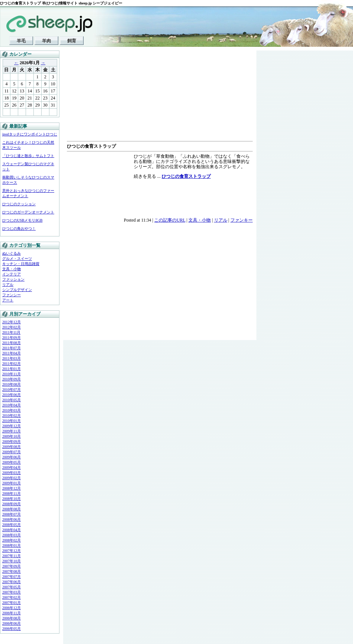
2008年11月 (12, 493)
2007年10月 (12, 561)
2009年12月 (12, 426)
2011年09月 (12, 338)
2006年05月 (12, 629)
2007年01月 (12, 603)
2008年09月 (12, 504)
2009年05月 (12, 462)
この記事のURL (170, 220)
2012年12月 (12, 322)
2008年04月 (12, 530)
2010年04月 (12, 405)
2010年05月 (12, 400)
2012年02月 (12, 327)
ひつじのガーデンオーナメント (28, 212)
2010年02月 (12, 416)
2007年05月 (12, 587)
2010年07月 (12, 390)
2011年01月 (12, 369)
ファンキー (242, 220)
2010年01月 (12, 421)
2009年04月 (12, 468)
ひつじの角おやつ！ (19, 228)
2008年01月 (12, 545)
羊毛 (21, 41)
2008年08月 (12, 509)
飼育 (72, 41)
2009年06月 (12, 457)
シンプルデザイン (17, 290)
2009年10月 (12, 436)
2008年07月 (12, 514)
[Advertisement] (105, 97)
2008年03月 (12, 535)
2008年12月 (12, 488)
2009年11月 (12, 431)
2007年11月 (12, 556)
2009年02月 (12, 478)
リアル (8, 285)
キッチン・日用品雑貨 (21, 264)
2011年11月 (11, 332)
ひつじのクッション (19, 204)
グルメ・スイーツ (17, 259)
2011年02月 (12, 364)
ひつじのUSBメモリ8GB (22, 220)
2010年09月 (12, 379)
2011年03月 (12, 358)
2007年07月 (12, 577)
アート (8, 300)
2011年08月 (12, 343)
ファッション (13, 279)
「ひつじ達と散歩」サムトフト (28, 156)
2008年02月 (12, 540)
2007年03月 (12, 592)
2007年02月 (12, 597)
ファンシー (12, 295)
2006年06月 (12, 623)
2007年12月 (12, 551)
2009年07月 (12, 452)
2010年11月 (12, 374)
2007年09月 (12, 566)
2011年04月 (12, 353)
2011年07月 (12, 348)
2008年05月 (12, 525)
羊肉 (46, 41)
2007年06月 (12, 582)
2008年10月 (12, 499)
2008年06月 (12, 519)
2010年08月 (12, 384)
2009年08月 (12, 447)
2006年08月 (12, 618)
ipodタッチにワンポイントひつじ (30, 134)
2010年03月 (12, 410)
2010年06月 (12, 395)
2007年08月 (12, 571)
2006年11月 (12, 613)
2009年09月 (12, 442)
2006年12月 (12, 608)
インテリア (12, 274)
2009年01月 (12, 483)
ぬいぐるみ (12, 253)
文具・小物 (12, 269)
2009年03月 (12, 473)
